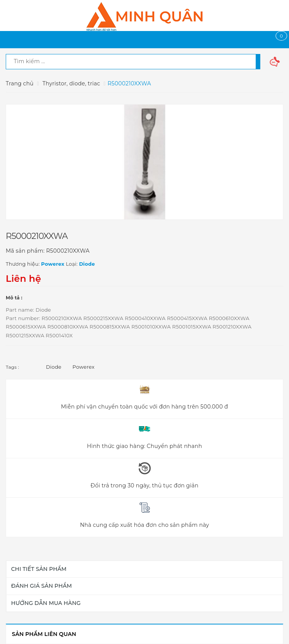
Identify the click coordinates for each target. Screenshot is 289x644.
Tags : (12, 367)
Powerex (83, 367)
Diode (54, 367)
